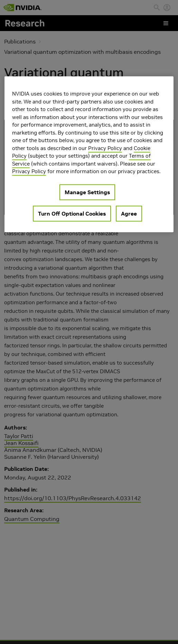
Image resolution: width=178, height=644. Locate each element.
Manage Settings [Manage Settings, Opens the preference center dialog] (87, 192)
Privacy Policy (105, 148)
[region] (89, 154)
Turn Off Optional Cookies (72, 214)
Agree (129, 214)
